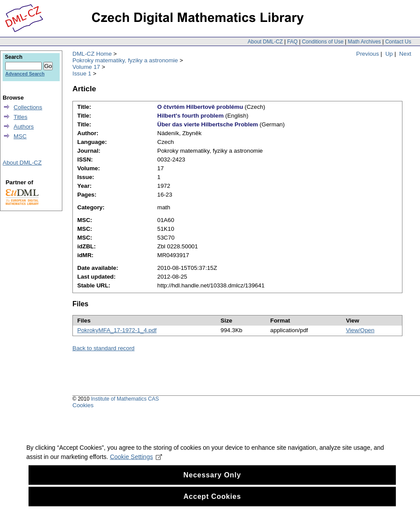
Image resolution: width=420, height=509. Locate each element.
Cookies (83, 405)
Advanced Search (25, 74)
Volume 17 (86, 67)
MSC (20, 136)
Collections (28, 107)
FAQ (292, 42)
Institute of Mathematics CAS (125, 399)
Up (389, 54)
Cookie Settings (136, 463)
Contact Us (398, 42)
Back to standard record (104, 348)
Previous (368, 54)
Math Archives (364, 42)
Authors (24, 127)
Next (405, 54)
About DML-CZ (265, 42)
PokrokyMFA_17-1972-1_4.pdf (117, 330)
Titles (20, 117)
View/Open (360, 330)
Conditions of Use (323, 42)
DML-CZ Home (92, 54)
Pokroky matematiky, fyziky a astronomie (125, 60)
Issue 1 (82, 73)
